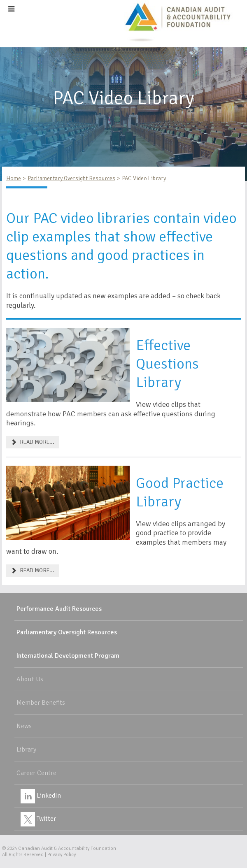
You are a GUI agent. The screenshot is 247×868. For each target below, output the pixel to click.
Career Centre (36, 773)
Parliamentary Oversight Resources (71, 178)
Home (14, 178)
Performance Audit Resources (59, 609)
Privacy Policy (62, 855)
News (24, 726)
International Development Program (68, 656)
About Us (30, 679)
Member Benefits (41, 703)
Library (26, 750)
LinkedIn (41, 796)
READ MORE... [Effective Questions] (33, 442)
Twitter (38, 819)
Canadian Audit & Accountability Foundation (67, 848)
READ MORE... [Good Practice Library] (33, 570)
